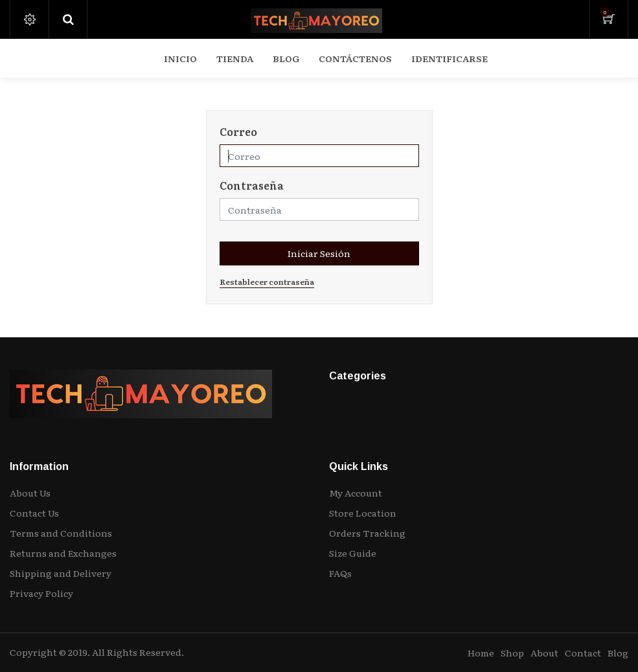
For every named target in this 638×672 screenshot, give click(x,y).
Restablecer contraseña (267, 282)
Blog (618, 653)
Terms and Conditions (61, 533)
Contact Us (34, 513)
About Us (30, 493)
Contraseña (252, 185)
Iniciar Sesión (319, 253)
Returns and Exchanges (63, 553)
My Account (356, 493)
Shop (512, 653)
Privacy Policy (41, 593)
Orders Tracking (367, 533)
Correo (238, 131)
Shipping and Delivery (61, 573)
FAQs (340, 573)
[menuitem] (180, 58)
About (544, 653)
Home (481, 653)
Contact (583, 653)
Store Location (363, 513)
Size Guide (353, 553)
